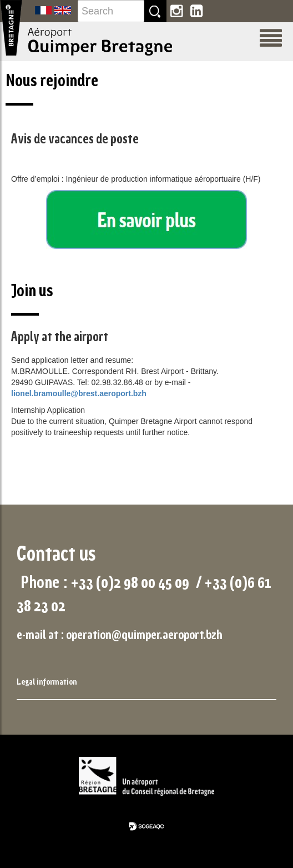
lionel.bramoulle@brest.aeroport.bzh (79, 393)
